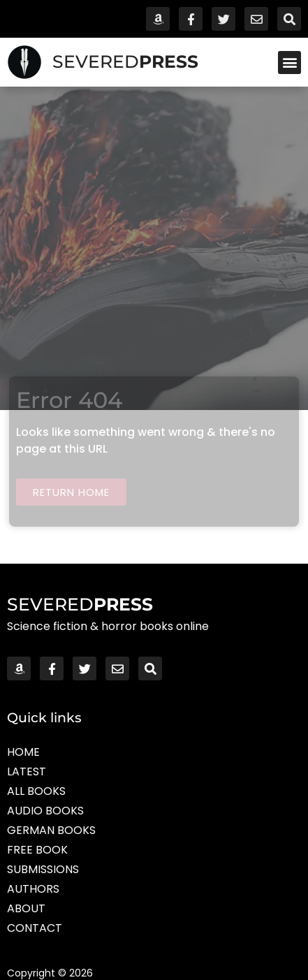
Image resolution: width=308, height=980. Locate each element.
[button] (289, 63)
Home (23, 752)
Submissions (43, 869)
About (26, 908)
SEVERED (125, 61)
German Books (51, 830)
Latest (27, 771)
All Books (36, 791)
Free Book (37, 850)
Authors (33, 889)
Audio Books (45, 811)
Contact (35, 928)
